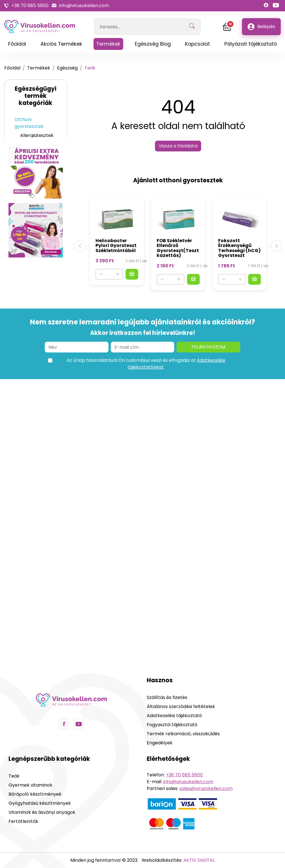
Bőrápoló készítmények (36, 261)
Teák (26, 240)
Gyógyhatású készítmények (36, 227)
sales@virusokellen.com (206, 788)
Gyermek (25, 274)
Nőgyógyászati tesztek (36, 157)
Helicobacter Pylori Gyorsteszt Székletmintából (116, 246)
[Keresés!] (192, 27)
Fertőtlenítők (29, 333)
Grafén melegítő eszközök (30, 426)
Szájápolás (26, 315)
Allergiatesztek (37, 135)
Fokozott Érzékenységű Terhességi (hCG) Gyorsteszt (239, 248)
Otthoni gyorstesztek (29, 123)
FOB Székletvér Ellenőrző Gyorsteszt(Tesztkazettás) (178, 248)
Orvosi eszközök (32, 360)
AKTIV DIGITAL (199, 860)
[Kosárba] (132, 274)
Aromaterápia (30, 351)
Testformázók (36, 451)
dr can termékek (33, 460)
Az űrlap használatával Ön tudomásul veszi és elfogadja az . (146, 650)
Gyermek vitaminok (31, 302)
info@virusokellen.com (84, 6)
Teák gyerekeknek (35, 286)
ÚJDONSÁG (27, 369)
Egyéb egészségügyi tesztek (35, 176)
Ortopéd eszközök (35, 378)
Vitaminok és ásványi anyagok (34, 208)
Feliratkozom (208, 633)
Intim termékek (32, 324)
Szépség (24, 249)
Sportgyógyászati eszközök (39, 406)
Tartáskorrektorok (39, 442)
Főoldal (12, 68)
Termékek (39, 68)
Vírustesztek (34, 144)
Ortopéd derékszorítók (36, 391)
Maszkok (24, 342)
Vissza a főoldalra (178, 146)
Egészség (67, 68)
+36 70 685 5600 (30, 6)
